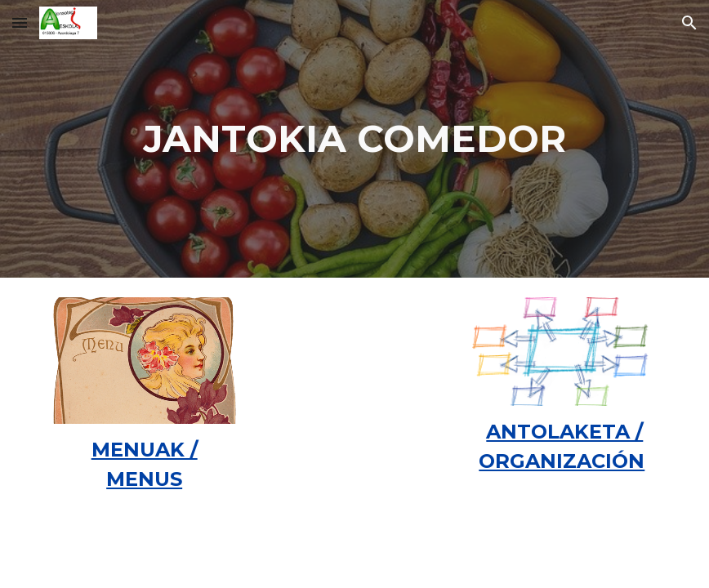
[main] (355, 139)
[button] (20, 22)
